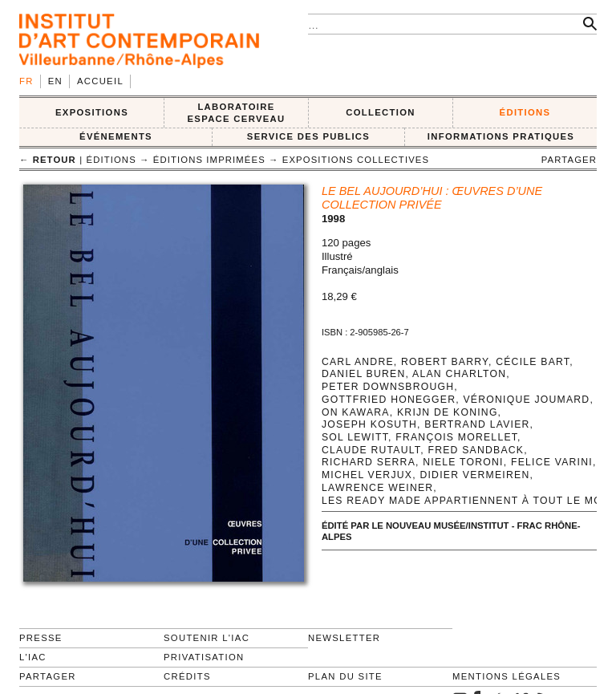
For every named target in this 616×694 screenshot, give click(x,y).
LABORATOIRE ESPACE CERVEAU (236, 113)
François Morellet (456, 437)
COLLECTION (381, 112)
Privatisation (204, 657)
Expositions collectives (356, 160)
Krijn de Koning (448, 412)
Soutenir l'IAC (207, 638)
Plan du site (345, 676)
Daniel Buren (364, 374)
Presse (41, 638)
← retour (48, 160)
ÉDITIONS (525, 112)
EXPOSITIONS (92, 112)
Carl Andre (358, 362)
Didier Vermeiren (474, 475)
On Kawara (356, 412)
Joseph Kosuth (369, 424)
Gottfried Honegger (389, 400)
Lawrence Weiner (377, 488)
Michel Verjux (367, 475)
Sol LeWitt (355, 437)
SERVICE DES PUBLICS (308, 136)
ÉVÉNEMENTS (116, 136)
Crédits (187, 676)
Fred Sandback (476, 450)
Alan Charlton (459, 374)
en (55, 81)
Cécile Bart (533, 362)
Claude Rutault (371, 450)
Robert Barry (445, 362)
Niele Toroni (463, 462)
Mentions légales (507, 676)
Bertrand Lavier (477, 424)
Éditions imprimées (209, 160)
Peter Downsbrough (388, 387)
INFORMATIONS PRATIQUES (501, 136)
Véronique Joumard (526, 400)
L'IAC (33, 657)
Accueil (100, 81)
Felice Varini (552, 462)
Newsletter (344, 638)
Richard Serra (369, 462)
